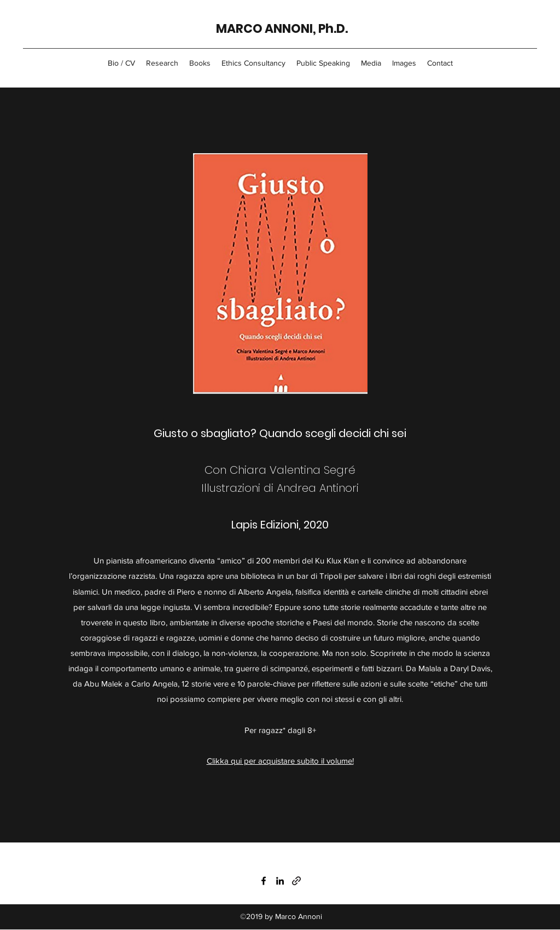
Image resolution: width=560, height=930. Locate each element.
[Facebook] (264, 881)
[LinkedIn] (280, 881)
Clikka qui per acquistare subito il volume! (280, 761)
